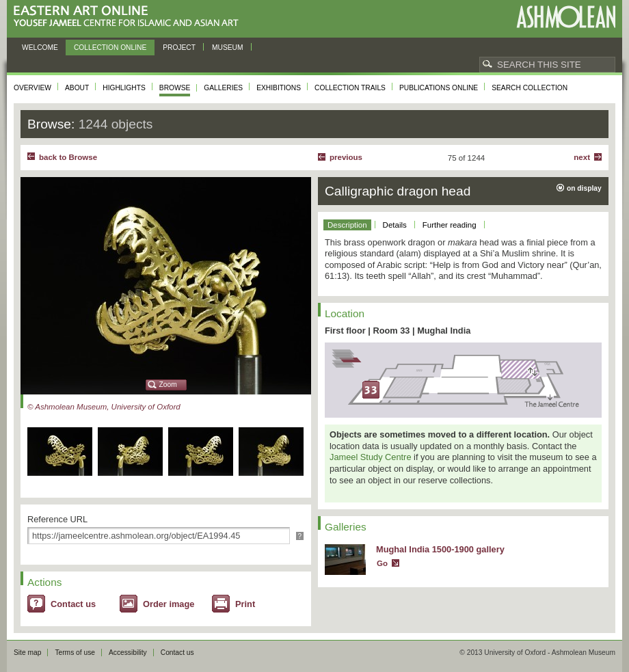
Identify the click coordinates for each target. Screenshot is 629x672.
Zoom (168, 385)
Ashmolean (566, 17)
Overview (32, 88)
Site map (27, 653)
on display (584, 188)
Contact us (73, 604)
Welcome (40, 48)
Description (347, 225)
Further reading (450, 225)
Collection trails (350, 88)
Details (395, 225)
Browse (175, 88)
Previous (346, 157)
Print (245, 604)
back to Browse (68, 157)
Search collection (530, 88)
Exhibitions (279, 88)
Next (582, 157)
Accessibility (128, 653)
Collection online (110, 48)
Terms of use (75, 653)
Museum (228, 48)
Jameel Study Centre (371, 457)
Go (382, 563)
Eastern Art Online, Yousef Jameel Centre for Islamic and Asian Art (130, 17)
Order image (169, 604)
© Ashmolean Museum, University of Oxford (104, 407)
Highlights (124, 88)
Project (179, 48)
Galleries (223, 88)
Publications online (439, 88)
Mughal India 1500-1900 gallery (440, 549)
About (77, 88)
